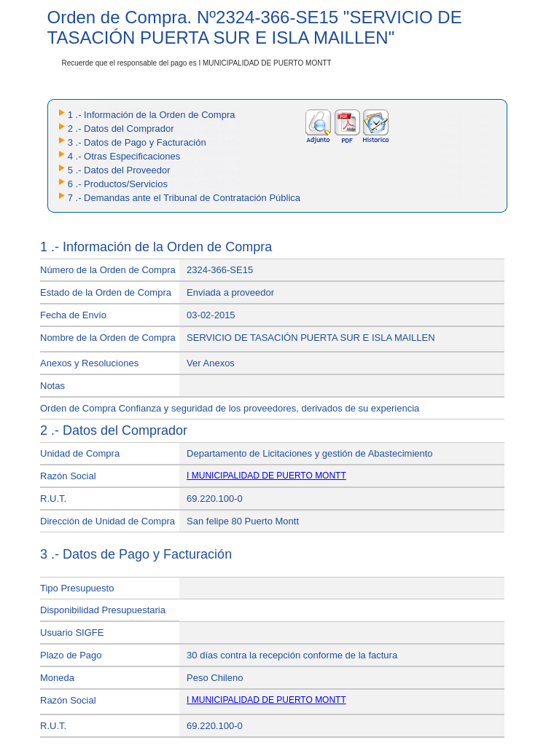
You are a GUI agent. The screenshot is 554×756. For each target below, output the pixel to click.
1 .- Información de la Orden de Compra (152, 115)
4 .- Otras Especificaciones (124, 156)
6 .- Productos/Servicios (118, 184)
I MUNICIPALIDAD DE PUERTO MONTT (266, 476)
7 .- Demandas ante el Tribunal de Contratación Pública (184, 198)
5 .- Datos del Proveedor (119, 170)
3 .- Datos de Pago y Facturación (137, 142)
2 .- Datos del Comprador (121, 129)
